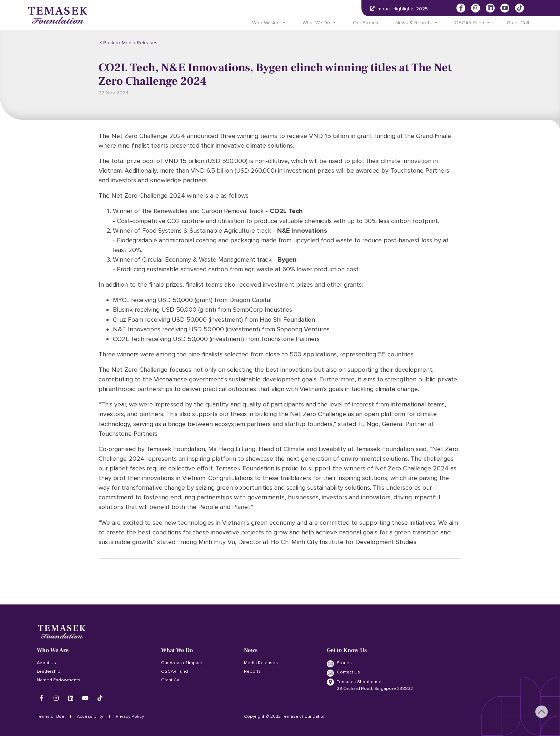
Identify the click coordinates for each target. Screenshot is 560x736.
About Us (46, 663)
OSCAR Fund (174, 671)
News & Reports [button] (414, 23)
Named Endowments (59, 680)
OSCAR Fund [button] (469, 23)
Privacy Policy (130, 716)
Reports (252, 671)
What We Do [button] (316, 23)
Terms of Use (51, 716)
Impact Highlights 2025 (399, 9)
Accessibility (90, 716)
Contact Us (343, 673)
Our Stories (366, 23)
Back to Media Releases (130, 43)
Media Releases (261, 663)
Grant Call (518, 23)
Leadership (49, 671)
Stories (339, 663)
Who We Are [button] (266, 23)
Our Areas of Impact (182, 663)
